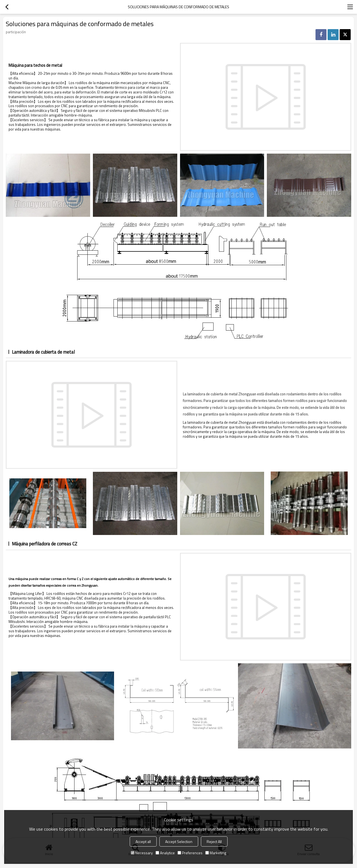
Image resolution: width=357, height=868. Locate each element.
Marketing (216, 853)
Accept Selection (179, 841)
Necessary (142, 853)
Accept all (143, 841)
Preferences (190, 853)
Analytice (165, 853)
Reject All (214, 841)
